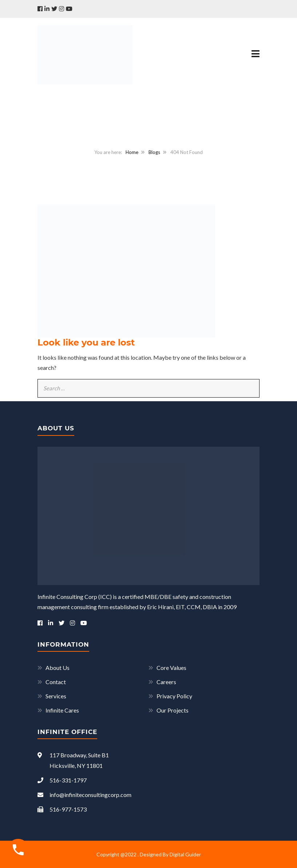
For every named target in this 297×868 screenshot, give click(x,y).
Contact (56, 682)
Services (56, 696)
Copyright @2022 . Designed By (133, 854)
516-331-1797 (62, 780)
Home (132, 152)
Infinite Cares (62, 710)
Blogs (154, 152)
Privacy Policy (174, 696)
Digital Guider (185, 854)
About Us (58, 668)
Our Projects (173, 710)
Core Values (171, 668)
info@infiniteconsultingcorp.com (84, 795)
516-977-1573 (62, 809)
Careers (166, 682)
